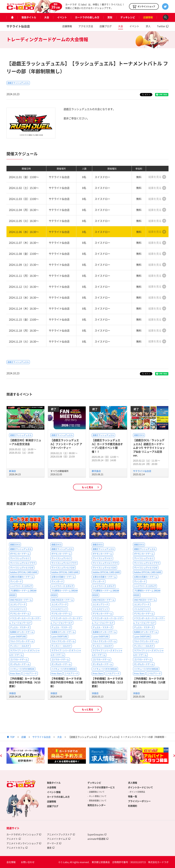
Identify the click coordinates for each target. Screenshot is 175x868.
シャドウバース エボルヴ (21, 586)
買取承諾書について (98, 801)
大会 (47, 17)
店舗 (23, 737)
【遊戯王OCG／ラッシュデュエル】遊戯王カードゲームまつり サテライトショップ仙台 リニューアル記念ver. (149, 448)
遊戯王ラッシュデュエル (18, 83)
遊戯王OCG (139, 435)
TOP (12, 737)
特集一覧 (133, 796)
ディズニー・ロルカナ (20, 646)
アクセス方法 (86, 26)
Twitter (161, 26)
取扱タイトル (29, 17)
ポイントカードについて (140, 787)
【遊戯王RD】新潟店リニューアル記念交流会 (25, 442)
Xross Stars (15, 673)
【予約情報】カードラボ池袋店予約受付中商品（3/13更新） (107, 682)
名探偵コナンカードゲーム (22, 632)
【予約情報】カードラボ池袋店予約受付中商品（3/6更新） (149, 682)
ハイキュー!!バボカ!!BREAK (22, 669)
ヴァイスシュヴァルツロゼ (22, 568)
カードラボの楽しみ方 (87, 17)
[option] (26, 756)
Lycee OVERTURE (18, 637)
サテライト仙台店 (18, 26)
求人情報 (133, 783)
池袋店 (12, 693)
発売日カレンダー (97, 805)
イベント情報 (54, 792)
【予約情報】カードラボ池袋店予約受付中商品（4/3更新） (67, 682)
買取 (110, 17)
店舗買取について (97, 792)
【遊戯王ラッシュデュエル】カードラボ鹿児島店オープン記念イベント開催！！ (107, 446)
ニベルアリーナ (30, 673)
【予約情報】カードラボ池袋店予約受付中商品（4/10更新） (25, 682)
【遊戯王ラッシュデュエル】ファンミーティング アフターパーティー (66, 444)
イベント (62, 17)
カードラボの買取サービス (101, 787)
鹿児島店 (96, 471)
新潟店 (12, 471)
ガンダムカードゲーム (20, 664)
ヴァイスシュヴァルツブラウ (23, 563)
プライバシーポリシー (139, 801)
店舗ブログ (106, 26)
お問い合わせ (28, 862)
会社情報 (11, 862)
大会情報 (52, 787)
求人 (148, 26)
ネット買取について (98, 796)
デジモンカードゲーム (20, 614)
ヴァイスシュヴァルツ (20, 558)
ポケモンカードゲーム (20, 554)
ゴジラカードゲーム (19, 660)
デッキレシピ (128, 17)
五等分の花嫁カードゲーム (22, 577)
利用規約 (133, 806)
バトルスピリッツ (18, 609)
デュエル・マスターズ (20, 627)
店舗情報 (148, 17)
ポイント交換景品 (137, 792)
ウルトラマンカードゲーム (22, 641)
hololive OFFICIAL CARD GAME (24, 572)
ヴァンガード (16, 581)
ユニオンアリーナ (18, 604)
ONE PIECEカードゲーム (21, 600)
